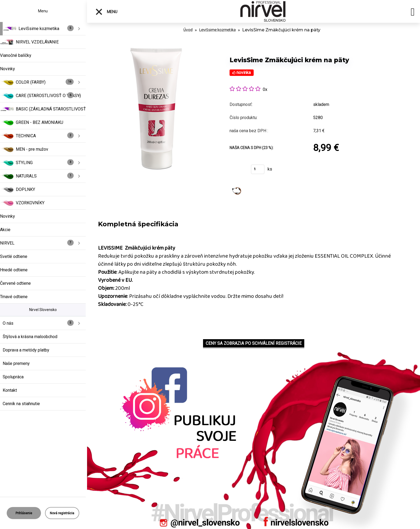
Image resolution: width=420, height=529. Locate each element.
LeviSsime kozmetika (217, 30)
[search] (413, 13)
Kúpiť (237, 171)
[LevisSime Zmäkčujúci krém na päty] (156, 48)
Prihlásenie (24, 513)
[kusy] (258, 169)
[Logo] (263, 11)
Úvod (188, 30)
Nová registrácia (62, 513)
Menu (106, 12)
